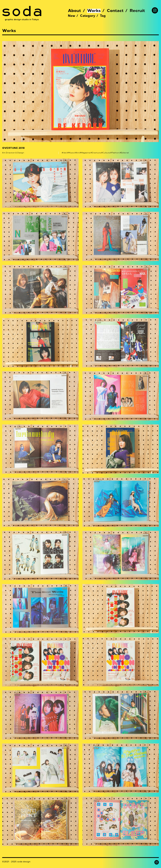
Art (78, 153)
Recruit (137, 11)
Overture (96, 153)
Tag (103, 16)
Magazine (85, 153)
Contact (115, 11)
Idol (65, 153)
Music (71, 153)
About (74, 11)
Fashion (115, 153)
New (71, 16)
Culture (106, 153)
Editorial (125, 153)
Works (94, 11)
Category (88, 16)
